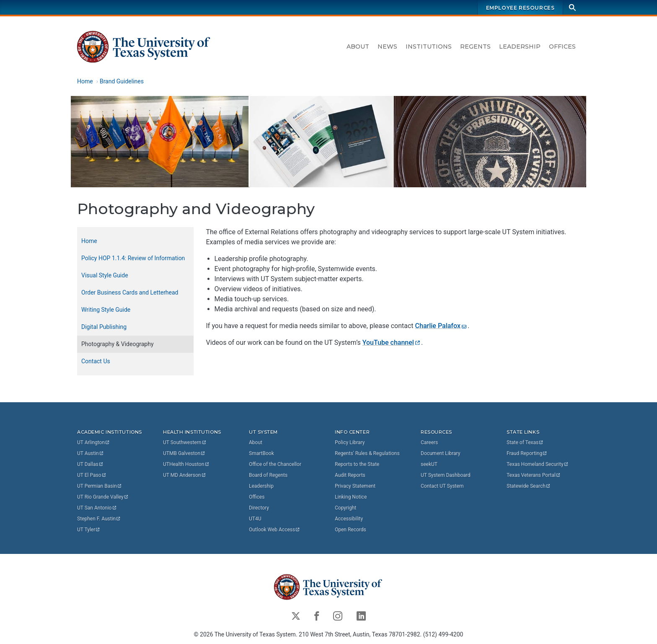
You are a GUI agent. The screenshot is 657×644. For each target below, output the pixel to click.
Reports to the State (357, 464)
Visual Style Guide (105, 275)
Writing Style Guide (106, 310)
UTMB (184, 453)
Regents (475, 47)
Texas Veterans (534, 475)
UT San (97, 508)
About (358, 47)
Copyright (345, 508)
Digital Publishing (104, 327)
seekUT (429, 464)
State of (525, 442)
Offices (562, 47)
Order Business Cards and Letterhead (130, 292)
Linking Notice (351, 497)
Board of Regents (268, 475)
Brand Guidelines (122, 81)
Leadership (520, 47)
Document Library (440, 453)
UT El (92, 475)
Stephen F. (99, 519)
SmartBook (261, 453)
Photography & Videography (118, 344)
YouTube (392, 343)
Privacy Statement (355, 486)
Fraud (527, 453)
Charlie (441, 326)
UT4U (255, 519)
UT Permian (100, 486)
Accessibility (349, 519)
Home (85, 81)
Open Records (350, 530)
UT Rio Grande (103, 497)
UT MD (185, 475)
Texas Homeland (538, 464)
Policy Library (350, 442)
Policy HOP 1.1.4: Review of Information (133, 258)
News (387, 47)
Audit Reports (350, 475)
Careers (429, 442)
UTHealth (186, 464)
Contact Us (96, 361)
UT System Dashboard (446, 475)
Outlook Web (275, 530)
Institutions (429, 47)
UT (94, 442)
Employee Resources (520, 8)
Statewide (529, 486)
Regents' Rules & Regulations (367, 453)
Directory (259, 508)
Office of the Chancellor (275, 464)
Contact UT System (442, 486)
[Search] (572, 7)
